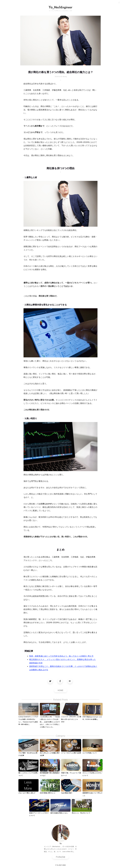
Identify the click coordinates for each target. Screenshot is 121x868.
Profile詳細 (60, 857)
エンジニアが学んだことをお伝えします (60, 11)
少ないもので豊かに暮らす (27, 793)
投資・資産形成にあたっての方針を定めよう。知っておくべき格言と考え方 (61, 656)
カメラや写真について (90, 753)
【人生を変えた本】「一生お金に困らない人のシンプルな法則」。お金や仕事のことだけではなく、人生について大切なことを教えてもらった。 (50, 722)
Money (65, 77)
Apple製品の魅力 (67, 793)
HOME (60, 690)
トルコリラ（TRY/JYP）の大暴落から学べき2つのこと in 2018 (71, 719)
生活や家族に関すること (48, 793)
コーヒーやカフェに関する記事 (71, 753)
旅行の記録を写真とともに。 (60, 813)
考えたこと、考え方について (81, 813)
